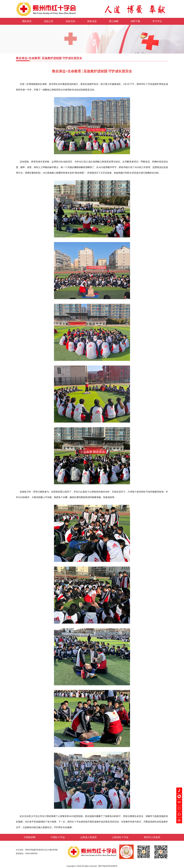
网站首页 (27, 21)
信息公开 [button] (49, 21)
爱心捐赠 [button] (114, 21)
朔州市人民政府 (152, 837)
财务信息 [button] (92, 21)
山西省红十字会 (120, 837)
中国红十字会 (58, 837)
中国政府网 (30, 837)
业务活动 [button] (70, 21)
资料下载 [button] (135, 21)
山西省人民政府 (88, 837)
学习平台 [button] (157, 21)
